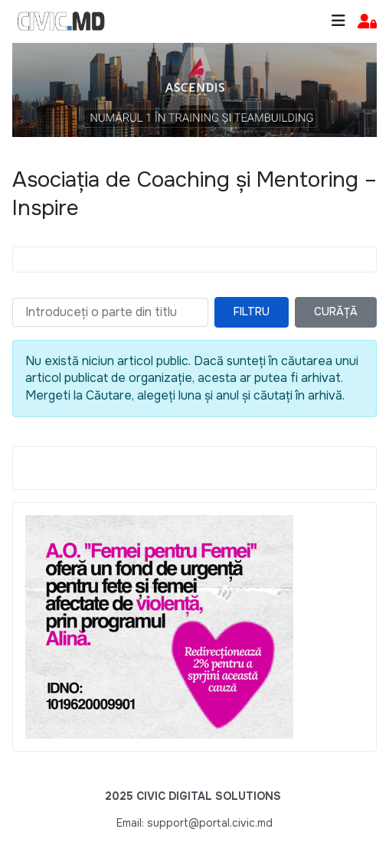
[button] (367, 22)
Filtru (252, 312)
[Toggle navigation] (338, 21)
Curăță (336, 312)
